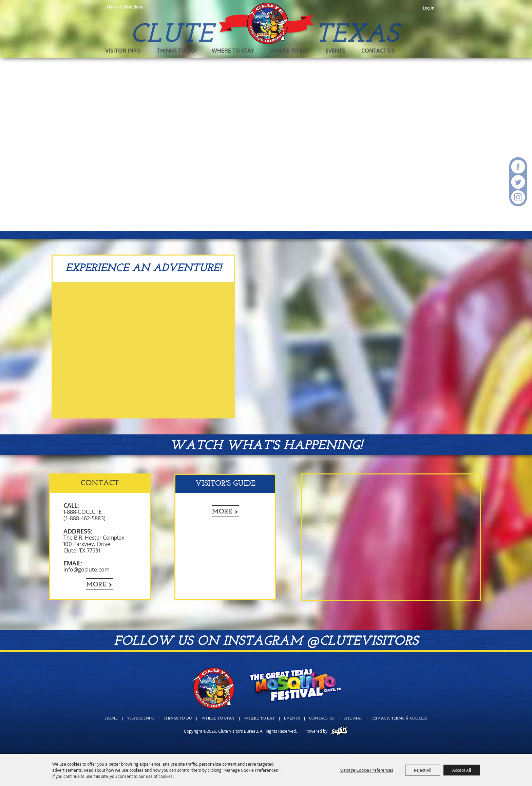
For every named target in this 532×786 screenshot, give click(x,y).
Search (406, 51)
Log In (429, 8)
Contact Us (378, 51)
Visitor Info (123, 51)
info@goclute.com (87, 569)
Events (335, 51)
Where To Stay (233, 51)
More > (99, 585)
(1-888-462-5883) (84, 518)
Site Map (353, 718)
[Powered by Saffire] (339, 731)
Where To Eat (290, 51)
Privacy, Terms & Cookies (399, 718)
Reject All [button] (423, 770)
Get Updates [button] (421, 51)
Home (111, 718)
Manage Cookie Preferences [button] (366, 770)
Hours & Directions (125, 7)
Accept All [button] (462, 770)
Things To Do (176, 51)
